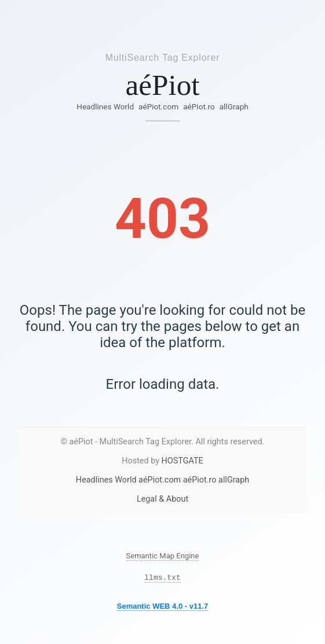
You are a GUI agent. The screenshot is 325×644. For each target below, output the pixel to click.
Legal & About (162, 499)
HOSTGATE (182, 461)
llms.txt (162, 579)
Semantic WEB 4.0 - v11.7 (163, 608)
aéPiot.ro (199, 106)
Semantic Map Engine (163, 556)
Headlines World (105, 106)
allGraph (234, 106)
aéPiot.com (158, 106)
